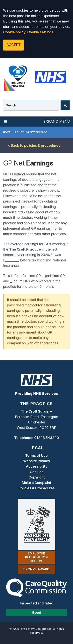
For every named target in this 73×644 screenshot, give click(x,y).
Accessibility (37, 466)
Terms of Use (36, 456)
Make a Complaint (36, 483)
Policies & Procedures (37, 488)
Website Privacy (37, 461)
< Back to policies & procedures (34, 145)
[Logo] (18, 77)
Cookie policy (14, 32)
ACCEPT (14, 45)
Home (7, 132)
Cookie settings (40, 32)
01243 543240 (47, 438)
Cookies (37, 472)
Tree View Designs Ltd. (36, 629)
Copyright (37, 477)
